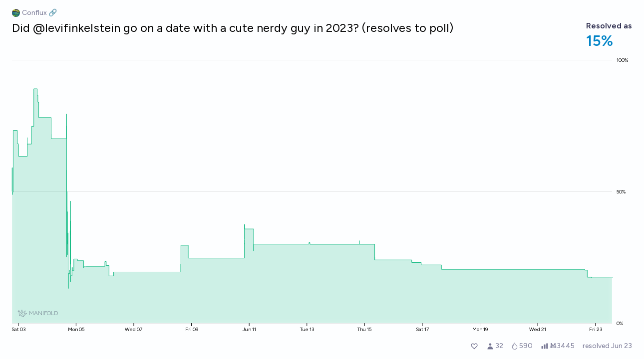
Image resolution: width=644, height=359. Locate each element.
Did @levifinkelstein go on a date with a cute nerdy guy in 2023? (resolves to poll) (233, 28)
